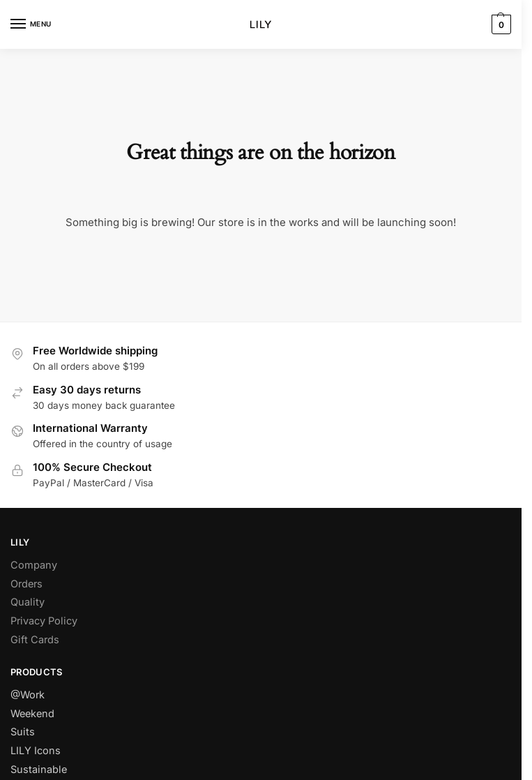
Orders (26, 584)
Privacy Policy (44, 621)
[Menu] (31, 24)
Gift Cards (35, 640)
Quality (28, 602)
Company (34, 565)
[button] (500, 24)
